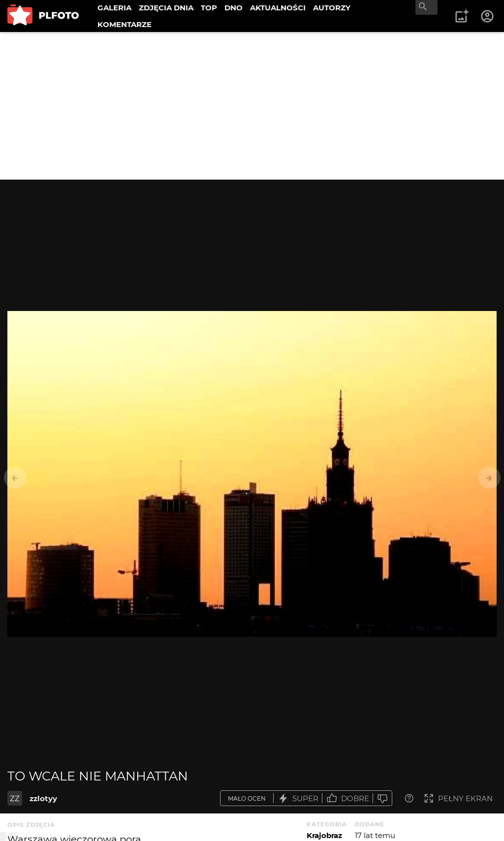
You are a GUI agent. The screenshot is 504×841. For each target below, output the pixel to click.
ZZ (15, 798)
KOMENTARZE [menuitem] (125, 24)
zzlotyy (43, 798)
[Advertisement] (252, 106)
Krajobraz (324, 835)
